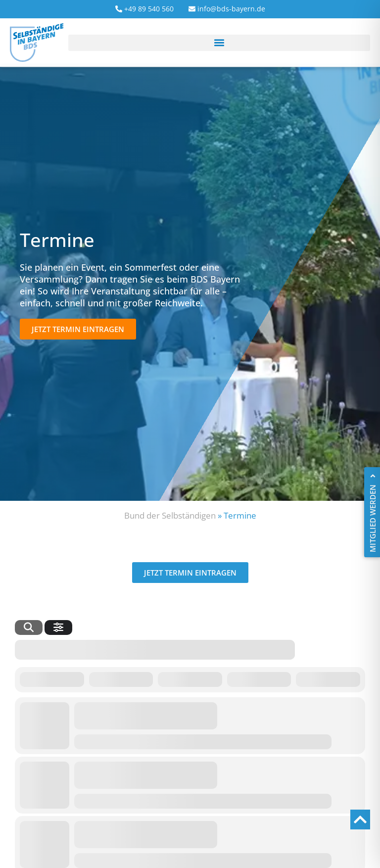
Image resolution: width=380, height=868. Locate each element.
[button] (219, 43)
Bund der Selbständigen (170, 515)
